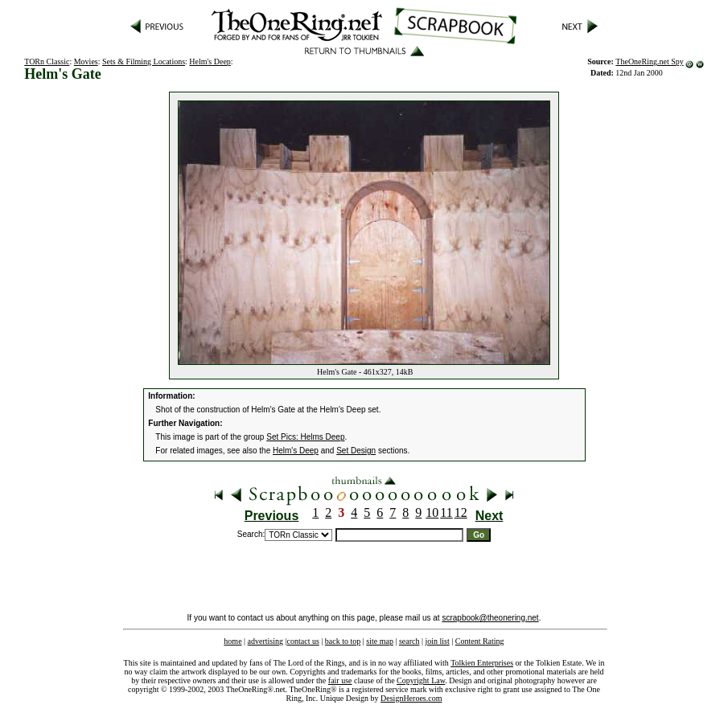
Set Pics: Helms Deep (305, 437)
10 (432, 512)
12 (461, 512)
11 (446, 512)
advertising (265, 641)
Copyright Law (421, 680)
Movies (86, 61)
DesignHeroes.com (411, 698)
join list (437, 641)
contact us (303, 641)
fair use (340, 680)
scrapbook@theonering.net (490, 618)
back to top (343, 641)
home (232, 641)
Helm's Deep (210, 61)
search (409, 641)
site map (380, 641)
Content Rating (480, 641)
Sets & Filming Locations (144, 61)
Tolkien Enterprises (482, 663)
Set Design (356, 451)
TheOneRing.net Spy (649, 61)
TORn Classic (47, 61)
